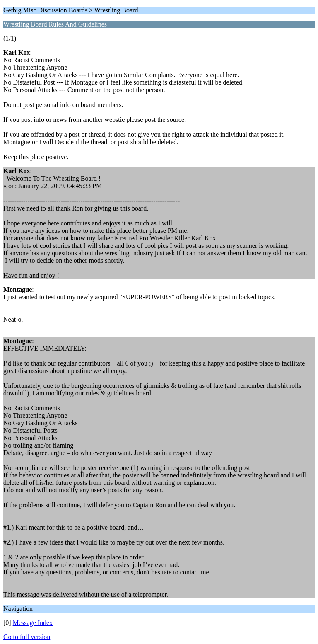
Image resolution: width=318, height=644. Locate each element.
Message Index (33, 623)
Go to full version (27, 637)
